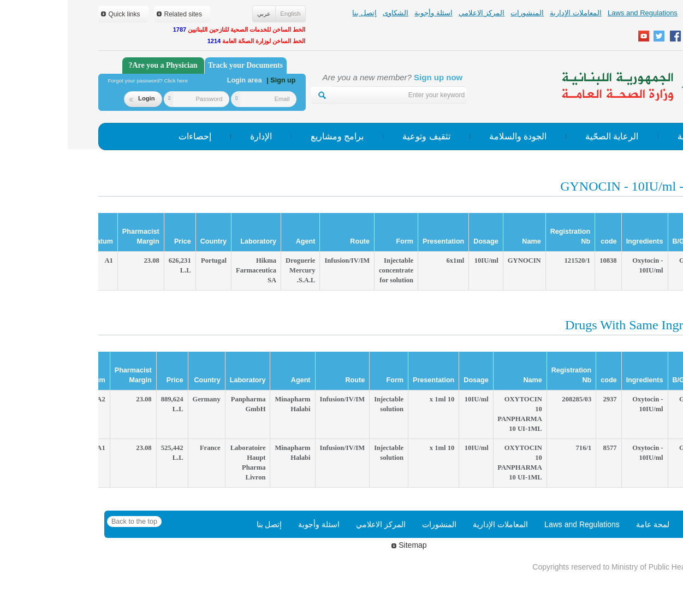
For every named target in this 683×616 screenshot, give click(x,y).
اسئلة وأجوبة (366, 13)
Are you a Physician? (95, 65)
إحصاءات (127, 136)
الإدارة (193, 136)
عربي (196, 14)
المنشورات (459, 13)
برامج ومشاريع (269, 136)
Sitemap (341, 545)
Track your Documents (178, 65)
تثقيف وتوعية (358, 136)
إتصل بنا (297, 13)
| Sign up (213, 80)
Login (74, 99)
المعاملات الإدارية (508, 13)
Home (628, 524)
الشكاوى (328, 13)
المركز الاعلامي (414, 13)
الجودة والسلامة (450, 136)
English (222, 14)
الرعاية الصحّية (544, 136)
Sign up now (370, 77)
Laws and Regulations (575, 13)
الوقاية (622, 136)
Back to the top (67, 522)
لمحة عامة (631, 13)
